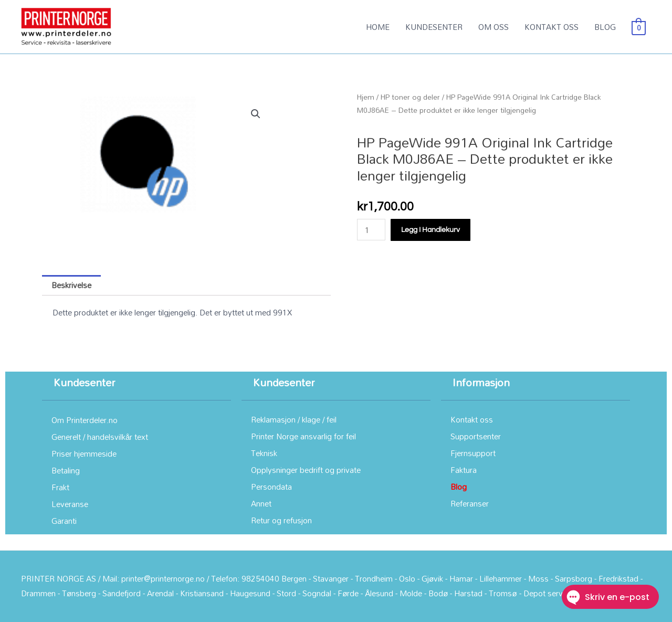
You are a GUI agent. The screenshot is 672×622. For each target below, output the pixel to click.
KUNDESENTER (434, 27)
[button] (256, 114)
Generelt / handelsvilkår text (100, 437)
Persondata (271, 487)
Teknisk (264, 453)
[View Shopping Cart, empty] (639, 27)
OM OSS (493, 27)
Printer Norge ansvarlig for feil (303, 436)
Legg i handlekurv (430, 230)
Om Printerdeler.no (85, 420)
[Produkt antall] (371, 230)
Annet (261, 503)
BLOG (605, 27)
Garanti (64, 521)
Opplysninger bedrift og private (306, 470)
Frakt (60, 487)
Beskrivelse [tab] (71, 285)
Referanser (470, 503)
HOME (378, 27)
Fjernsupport (473, 453)
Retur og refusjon (281, 520)
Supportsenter (476, 436)
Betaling (66, 470)
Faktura (464, 470)
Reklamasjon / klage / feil (294, 419)
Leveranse (70, 504)
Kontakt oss (472, 419)
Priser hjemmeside (84, 454)
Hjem (366, 97)
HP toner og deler (410, 97)
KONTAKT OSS (552, 27)
